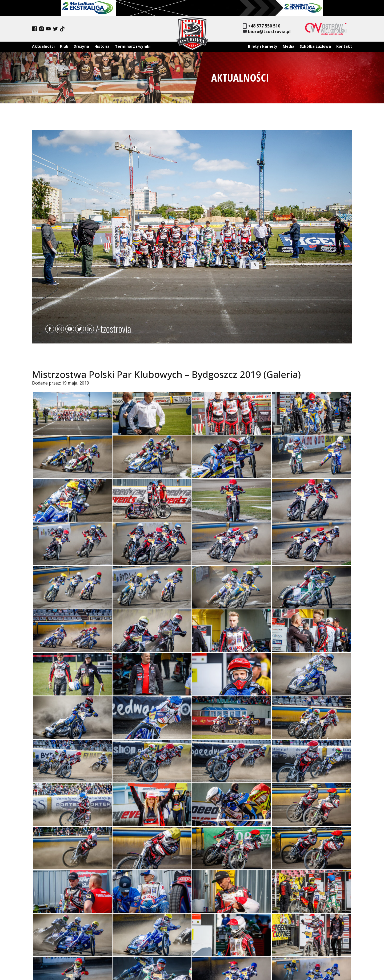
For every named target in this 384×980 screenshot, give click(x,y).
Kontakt (344, 46)
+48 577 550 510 (261, 26)
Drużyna (81, 46)
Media (289, 46)
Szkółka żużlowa (315, 46)
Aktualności (43, 46)
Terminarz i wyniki (133, 46)
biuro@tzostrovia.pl (267, 32)
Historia (102, 46)
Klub (64, 46)
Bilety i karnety (263, 46)
